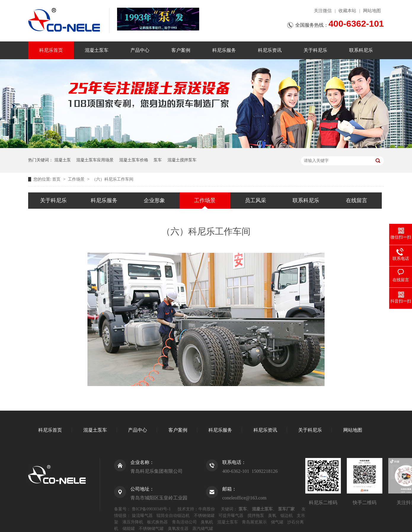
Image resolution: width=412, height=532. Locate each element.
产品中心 (140, 50)
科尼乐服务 (224, 50)
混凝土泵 (63, 160)
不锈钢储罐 (204, 516)
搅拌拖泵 (256, 516)
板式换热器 (157, 522)
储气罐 (277, 522)
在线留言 (357, 200)
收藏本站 (347, 11)
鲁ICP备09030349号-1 (151, 509)
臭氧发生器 (178, 529)
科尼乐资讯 (270, 50)
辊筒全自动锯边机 (173, 516)
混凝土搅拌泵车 (182, 160)
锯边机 (287, 516)
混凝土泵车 (97, 50)
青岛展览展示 (254, 522)
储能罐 (129, 529)
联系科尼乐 (361, 50)
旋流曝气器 (142, 516)
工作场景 (77, 179)
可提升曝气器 (231, 516)
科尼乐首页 (51, 50)
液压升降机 (133, 522)
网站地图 (372, 11)
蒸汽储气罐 (203, 529)
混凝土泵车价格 (134, 160)
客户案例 (181, 50)
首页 (57, 179)
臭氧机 (207, 522)
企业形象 (154, 200)
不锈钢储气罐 (151, 529)
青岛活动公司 (184, 522)
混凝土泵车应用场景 (95, 160)
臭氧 (272, 516)
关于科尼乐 (315, 50)
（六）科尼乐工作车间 (113, 179)
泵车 (158, 160)
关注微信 (323, 11)
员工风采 (255, 200)
